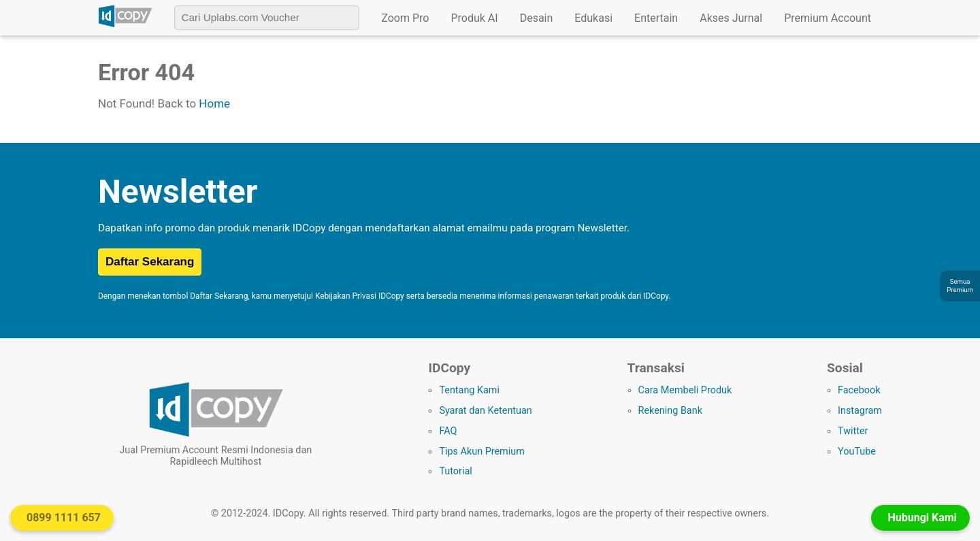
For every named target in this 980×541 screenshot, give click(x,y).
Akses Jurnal (731, 18)
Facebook (859, 390)
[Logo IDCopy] (125, 25)
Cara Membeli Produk (685, 390)
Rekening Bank (670, 411)
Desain (537, 18)
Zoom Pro (405, 18)
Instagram (860, 411)
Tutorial (455, 471)
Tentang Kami (469, 390)
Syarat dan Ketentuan (485, 411)
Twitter (853, 431)
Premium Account (828, 18)
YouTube (857, 452)
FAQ (448, 431)
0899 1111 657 (64, 518)
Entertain (656, 18)
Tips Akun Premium (481, 452)
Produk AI (474, 18)
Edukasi (593, 18)
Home (214, 103)
